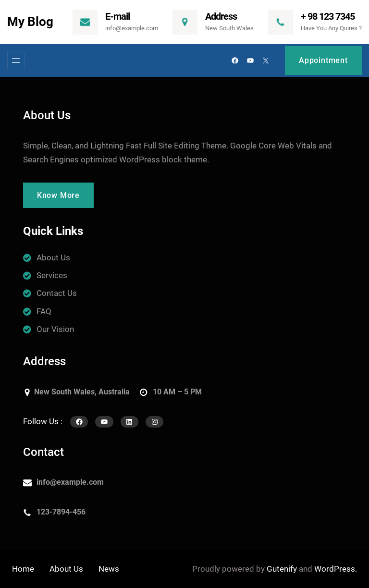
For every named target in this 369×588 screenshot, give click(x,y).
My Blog (30, 22)
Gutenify (282, 569)
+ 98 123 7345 (328, 16)
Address (221, 16)
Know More (58, 195)
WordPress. (336, 569)
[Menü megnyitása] (16, 61)
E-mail (117, 16)
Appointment (323, 60)
